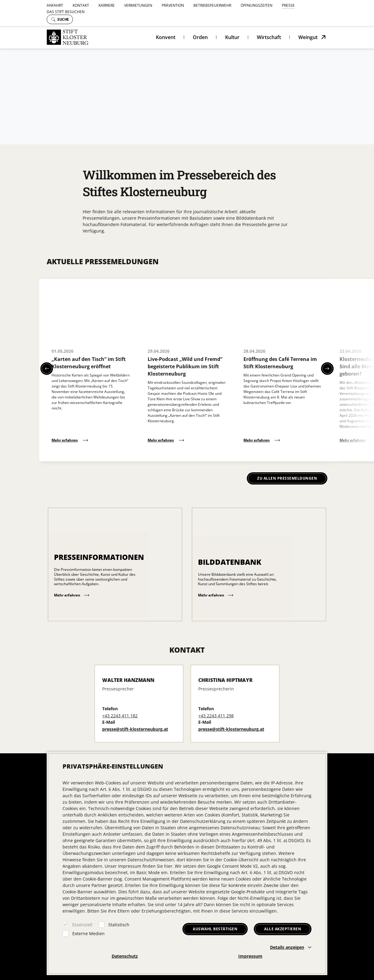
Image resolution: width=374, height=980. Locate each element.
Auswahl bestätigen (215, 929)
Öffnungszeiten (257, 5)
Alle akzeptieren (283, 929)
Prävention (173, 5)
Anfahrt (55, 5)
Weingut (308, 37)
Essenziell (82, 925)
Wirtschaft (269, 37)
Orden (200, 37)
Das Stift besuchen (66, 12)
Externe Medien (88, 933)
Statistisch (119, 925)
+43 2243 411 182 (120, 716)
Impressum (250, 956)
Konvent (166, 37)
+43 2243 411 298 (216, 716)
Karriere (107, 5)
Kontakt (81, 5)
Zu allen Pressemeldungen (287, 478)
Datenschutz (125, 956)
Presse (288, 5)
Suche (60, 19)
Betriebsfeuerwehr (212, 5)
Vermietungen (138, 5)
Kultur (232, 37)
